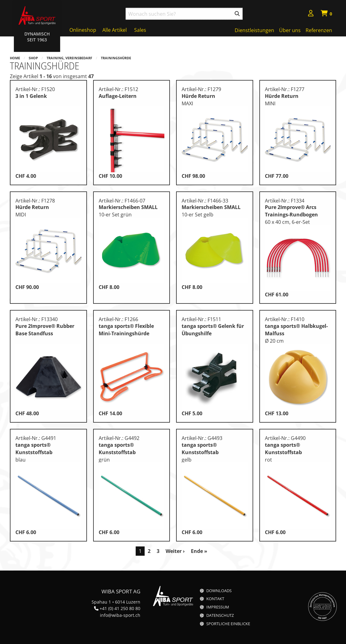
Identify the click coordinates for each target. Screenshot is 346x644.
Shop (33, 58)
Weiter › (175, 551)
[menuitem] (311, 14)
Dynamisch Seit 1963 (37, 37)
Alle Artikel (115, 30)
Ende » (199, 551)
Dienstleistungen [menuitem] (254, 30)
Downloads (219, 591)
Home (15, 58)
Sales (140, 30)
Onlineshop (83, 30)
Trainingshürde (116, 58)
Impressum (218, 607)
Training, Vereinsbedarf (69, 58)
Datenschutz (220, 615)
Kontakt (215, 599)
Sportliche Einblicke (228, 624)
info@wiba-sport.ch (120, 615)
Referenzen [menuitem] (319, 30)
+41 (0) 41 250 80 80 (120, 608)
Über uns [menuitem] (290, 30)
